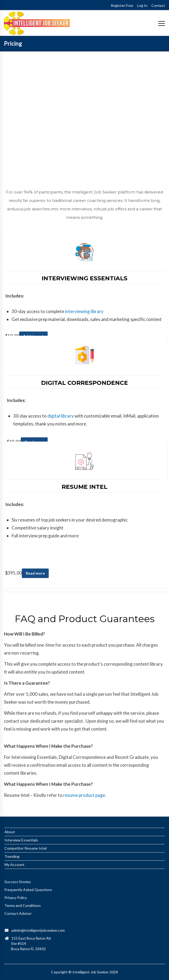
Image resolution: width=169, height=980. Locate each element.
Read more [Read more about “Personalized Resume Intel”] (35, 573)
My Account (14, 865)
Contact (158, 5)
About (10, 832)
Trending (12, 856)
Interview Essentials (21, 840)
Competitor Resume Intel (26, 848)
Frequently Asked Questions (28, 890)
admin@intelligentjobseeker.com (38, 930)
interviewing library (84, 311)
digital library (61, 416)
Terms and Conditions (23, 905)
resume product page (84, 795)
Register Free (122, 5)
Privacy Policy (16, 898)
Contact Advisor (18, 913)
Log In (142, 5)
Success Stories (18, 882)
